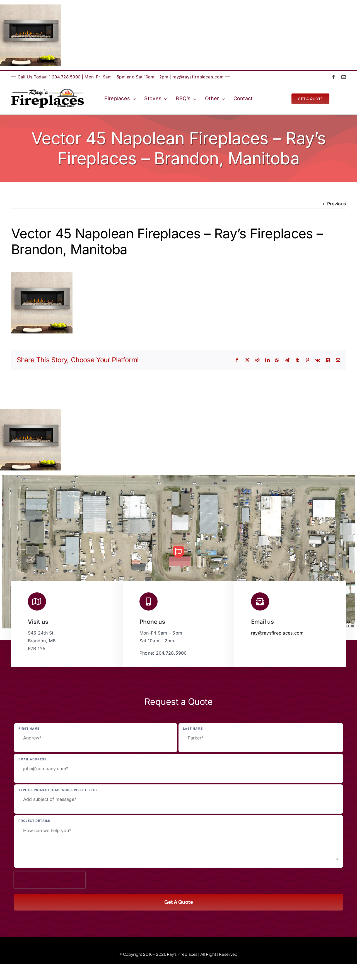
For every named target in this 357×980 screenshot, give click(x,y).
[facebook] (334, 77)
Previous (337, 204)
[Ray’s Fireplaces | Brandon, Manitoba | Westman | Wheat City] (47, 91)
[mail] (344, 77)
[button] (178, 552)
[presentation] (50, 880)
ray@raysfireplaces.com (198, 77)
